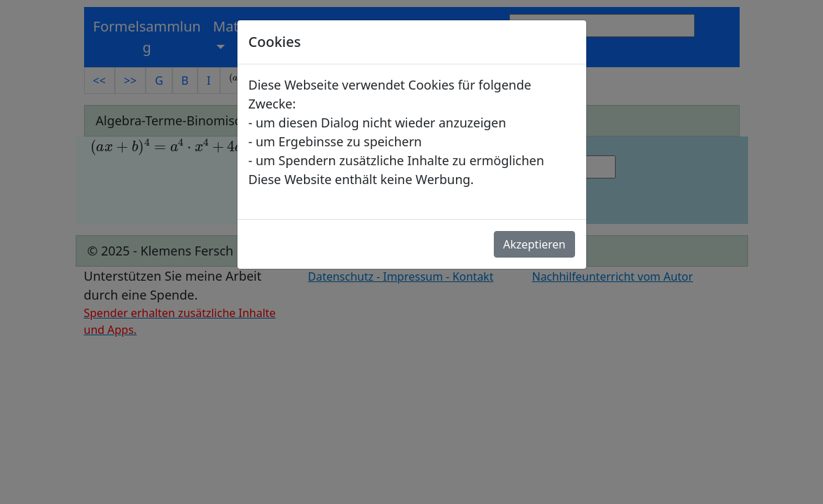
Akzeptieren (534, 244)
